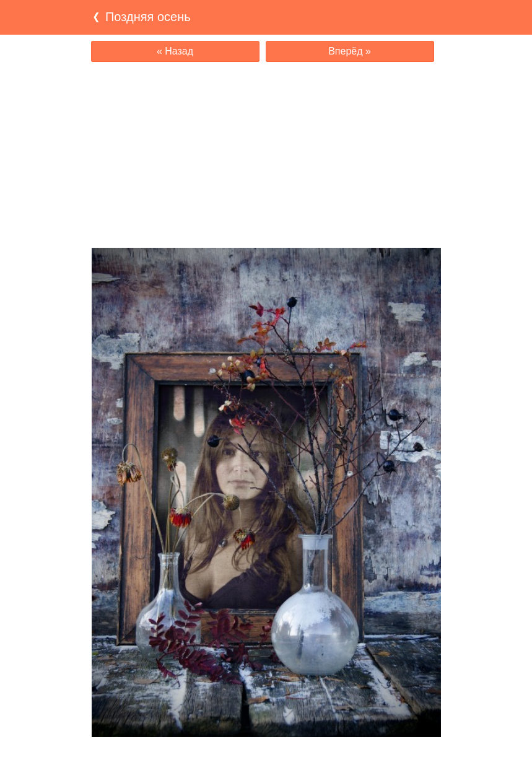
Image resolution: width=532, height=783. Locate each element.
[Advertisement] (266, 155)
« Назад (175, 51)
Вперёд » (350, 51)
